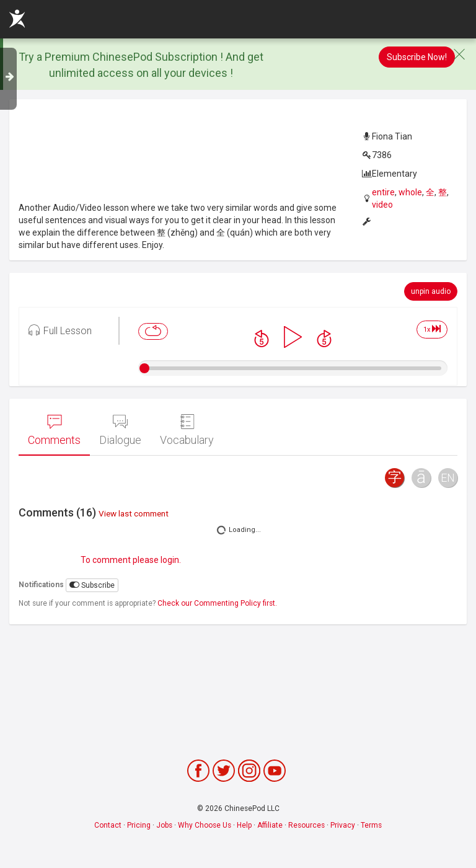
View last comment (134, 513)
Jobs (164, 825)
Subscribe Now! (417, 57)
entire (383, 192)
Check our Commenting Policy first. (217, 603)
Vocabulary (187, 430)
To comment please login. (131, 560)
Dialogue (120, 430)
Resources (306, 825)
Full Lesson (60, 330)
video (382, 205)
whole (410, 192)
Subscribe (92, 585)
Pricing (139, 825)
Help (244, 825)
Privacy (343, 825)
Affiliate (270, 825)
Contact (108, 825)
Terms (371, 825)
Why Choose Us (205, 825)
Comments (54, 430)
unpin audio (431, 291)
